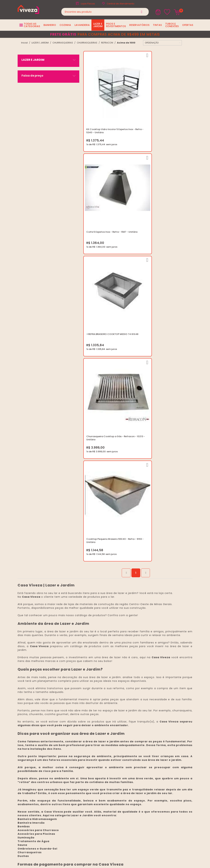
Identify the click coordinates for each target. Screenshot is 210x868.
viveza (24, 43)
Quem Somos (95, 710)
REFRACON (107, 43)
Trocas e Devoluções (100, 722)
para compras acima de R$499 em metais (105, 34)
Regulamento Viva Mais (101, 731)
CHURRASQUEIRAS (63, 43)
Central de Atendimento (121, 4)
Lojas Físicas (88, 4)
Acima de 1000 (126, 43)
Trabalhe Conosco (98, 714)
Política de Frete (96, 718)
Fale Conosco (154, 718)
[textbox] (105, 12)
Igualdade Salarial (98, 735)
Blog (90, 705)
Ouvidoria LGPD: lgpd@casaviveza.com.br (111, 739)
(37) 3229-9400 (155, 705)
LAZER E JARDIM (40, 43)
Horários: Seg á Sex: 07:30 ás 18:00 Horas (169, 714)
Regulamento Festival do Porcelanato (109, 726)
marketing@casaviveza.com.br (163, 710)
